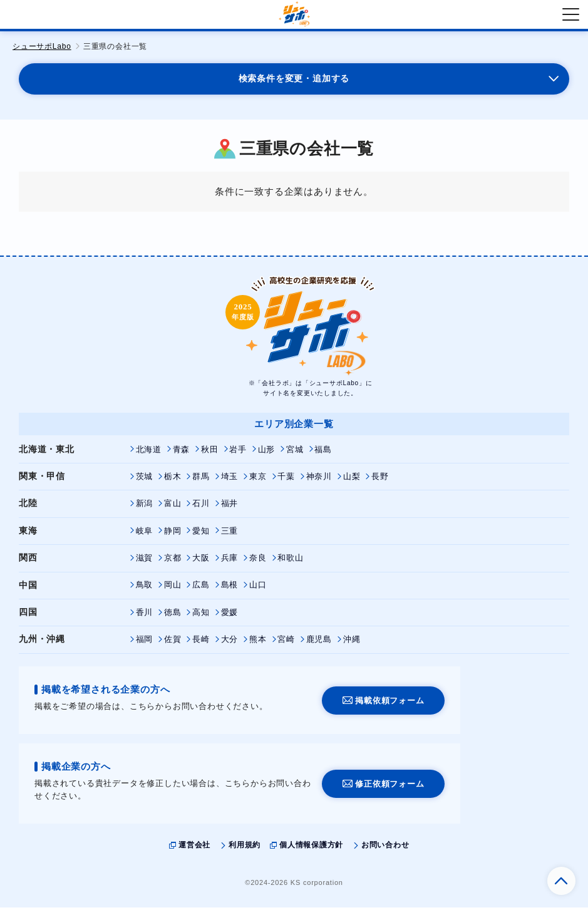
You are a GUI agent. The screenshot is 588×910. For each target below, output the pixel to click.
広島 (201, 588)
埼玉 (230, 479)
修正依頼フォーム (389, 787)
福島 (324, 452)
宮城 (296, 452)
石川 (201, 507)
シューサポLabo (42, 46)
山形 (267, 452)
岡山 (173, 588)
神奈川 (319, 479)
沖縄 (352, 643)
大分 (230, 643)
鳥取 (145, 588)
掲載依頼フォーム (389, 703)
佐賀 (173, 643)
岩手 (239, 452)
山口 (258, 588)
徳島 (173, 615)
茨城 (145, 479)
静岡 (173, 534)
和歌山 (291, 561)
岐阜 (145, 534)
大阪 (201, 561)
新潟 (145, 507)
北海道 (149, 452)
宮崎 (287, 643)
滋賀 (145, 561)
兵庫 (230, 561)
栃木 (173, 479)
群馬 (201, 479)
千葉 (287, 479)
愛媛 (230, 615)
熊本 (258, 643)
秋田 (210, 452)
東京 (258, 479)
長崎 (201, 643)
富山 (173, 507)
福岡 (145, 643)
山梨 (352, 479)
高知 (201, 615)
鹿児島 (319, 643)
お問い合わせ (385, 848)
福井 (230, 507)
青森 (182, 452)
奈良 (258, 561)
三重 (230, 534)
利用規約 (245, 848)
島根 (230, 588)
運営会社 (194, 848)
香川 (145, 615)
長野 (381, 479)
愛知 (201, 534)
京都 (173, 561)
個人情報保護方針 (311, 848)
